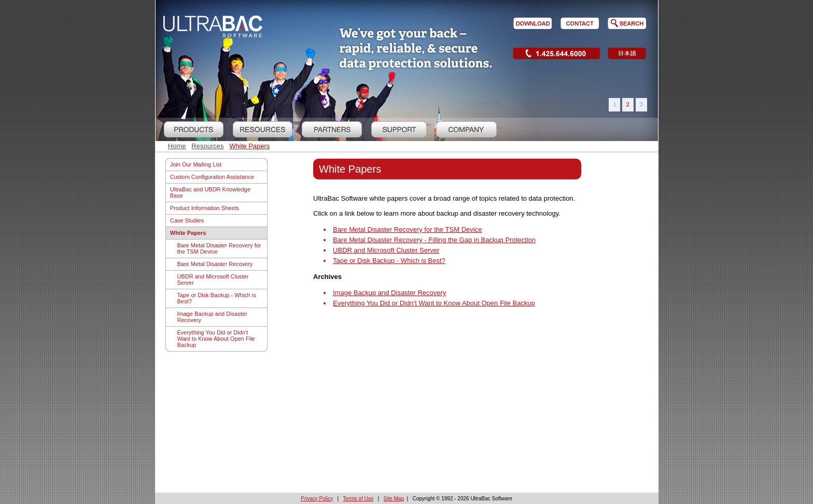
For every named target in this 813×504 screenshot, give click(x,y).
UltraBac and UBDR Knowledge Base (210, 192)
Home (177, 146)
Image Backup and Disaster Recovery (212, 317)
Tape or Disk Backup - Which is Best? (217, 298)
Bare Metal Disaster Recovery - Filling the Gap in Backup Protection (434, 240)
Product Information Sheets (205, 208)
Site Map (394, 499)
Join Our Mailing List (196, 164)
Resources (207, 146)
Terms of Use (358, 499)
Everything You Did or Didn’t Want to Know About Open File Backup (434, 303)
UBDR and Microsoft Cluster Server (213, 279)
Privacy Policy (317, 499)
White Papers (249, 146)
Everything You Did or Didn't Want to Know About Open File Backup (216, 339)
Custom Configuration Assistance (212, 177)
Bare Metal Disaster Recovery (215, 264)
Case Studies (187, 220)
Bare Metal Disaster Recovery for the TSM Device (219, 248)
